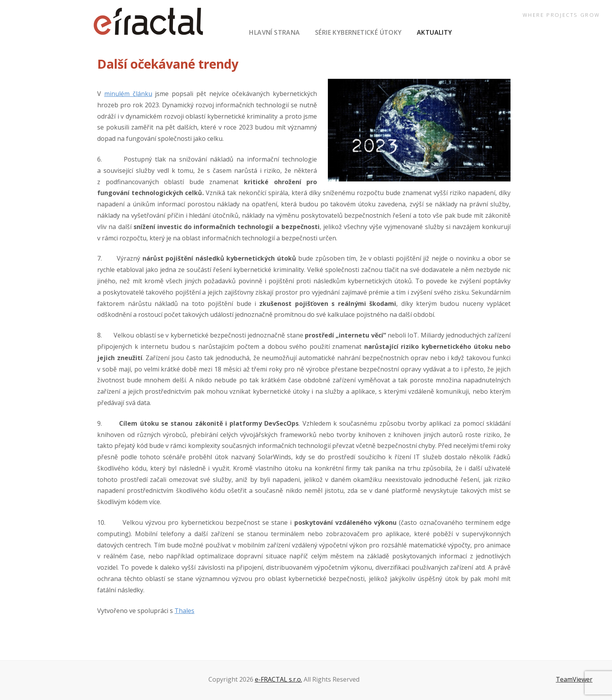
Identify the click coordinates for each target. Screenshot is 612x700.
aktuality (435, 32)
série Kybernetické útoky (358, 32)
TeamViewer (574, 679)
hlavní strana (274, 32)
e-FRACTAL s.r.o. (278, 679)
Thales (184, 611)
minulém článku (128, 94)
